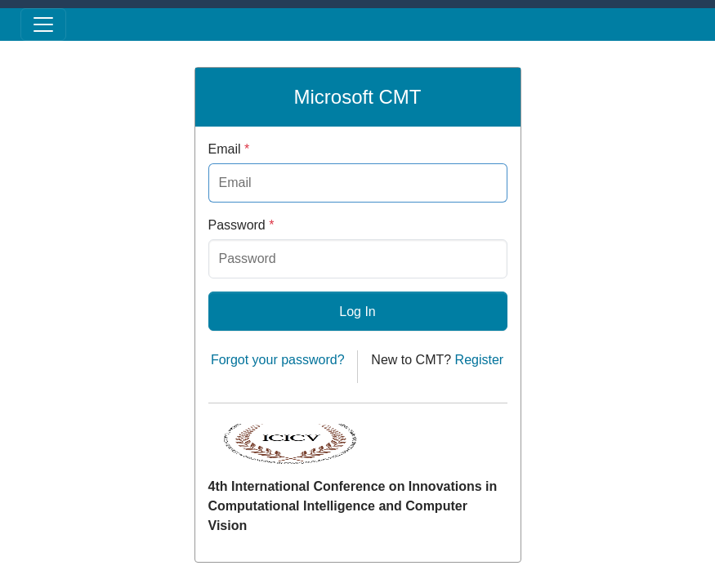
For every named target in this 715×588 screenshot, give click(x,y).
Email (229, 149)
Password (241, 225)
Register (480, 360)
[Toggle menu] (43, 24)
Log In (357, 312)
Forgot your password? (278, 360)
